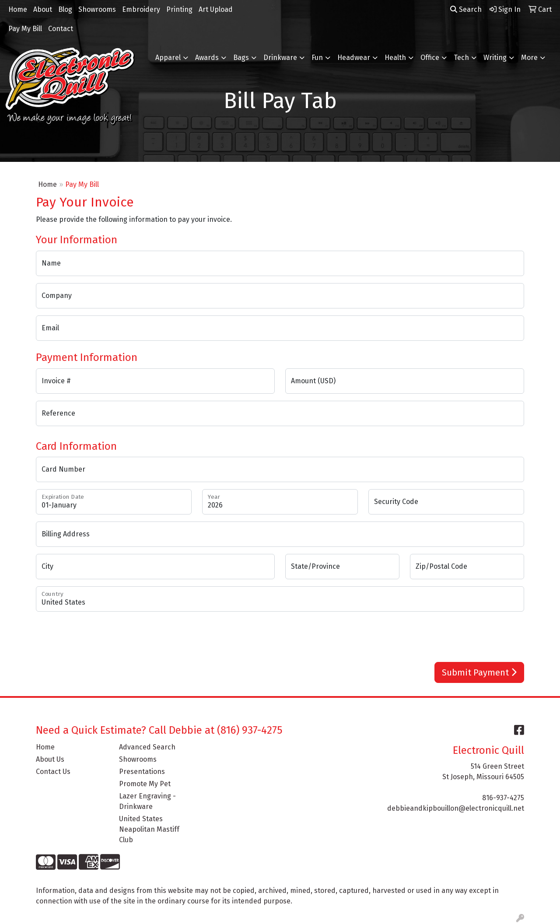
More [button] (529, 58)
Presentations (142, 772)
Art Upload (216, 9)
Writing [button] (495, 58)
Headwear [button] (354, 58)
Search (466, 9)
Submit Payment (479, 672)
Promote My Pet (145, 784)
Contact (61, 29)
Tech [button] (461, 58)
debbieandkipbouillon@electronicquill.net (456, 808)
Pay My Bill (25, 29)
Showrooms (97, 9)
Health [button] (395, 58)
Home (18, 9)
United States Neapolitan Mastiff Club (149, 829)
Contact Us (53, 772)
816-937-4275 (503, 798)
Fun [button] (317, 58)
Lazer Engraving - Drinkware (147, 801)
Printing (179, 9)
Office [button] (430, 58)
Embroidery (141, 9)
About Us (50, 759)
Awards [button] (207, 58)
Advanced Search (147, 747)
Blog (65, 9)
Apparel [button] (168, 58)
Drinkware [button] (280, 58)
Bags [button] (241, 58)
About (43, 9)
